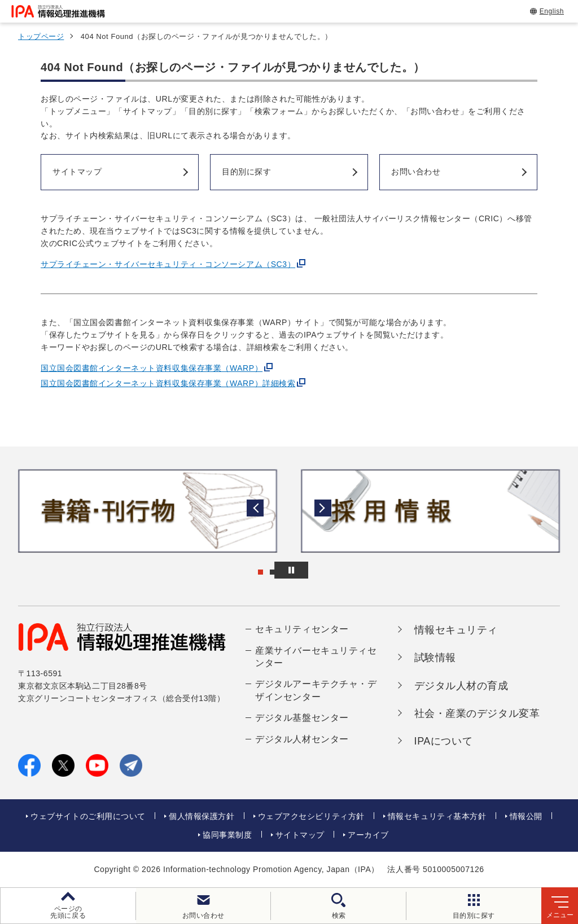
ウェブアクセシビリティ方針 (311, 816)
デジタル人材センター (302, 739)
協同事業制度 (227, 835)
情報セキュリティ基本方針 (437, 816)
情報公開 (526, 816)
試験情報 (435, 658)
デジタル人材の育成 (461, 686)
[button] (17, 511)
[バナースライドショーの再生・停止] (321, 570)
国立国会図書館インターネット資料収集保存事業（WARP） (152, 368)
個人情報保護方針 (202, 816)
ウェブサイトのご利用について (88, 816)
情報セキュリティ (456, 630)
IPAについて (444, 741)
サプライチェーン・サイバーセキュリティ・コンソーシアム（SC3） (168, 264)
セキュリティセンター (302, 629)
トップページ (41, 36)
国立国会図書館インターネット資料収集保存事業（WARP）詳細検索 (168, 383)
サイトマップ (300, 835)
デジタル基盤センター (302, 718)
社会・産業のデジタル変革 (477, 713)
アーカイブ (368, 835)
